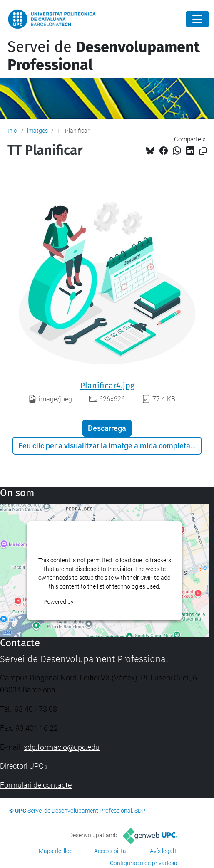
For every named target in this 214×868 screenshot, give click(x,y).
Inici (13, 131)
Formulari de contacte (36, 785)
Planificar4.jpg (107, 386)
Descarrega (107, 428)
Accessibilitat (111, 851)
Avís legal (162, 851)
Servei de (104, 56)
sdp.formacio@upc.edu (62, 747)
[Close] (197, 19)
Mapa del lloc (56, 851)
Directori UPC (22, 766)
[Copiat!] (203, 151)
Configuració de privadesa (144, 863)
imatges (37, 131)
